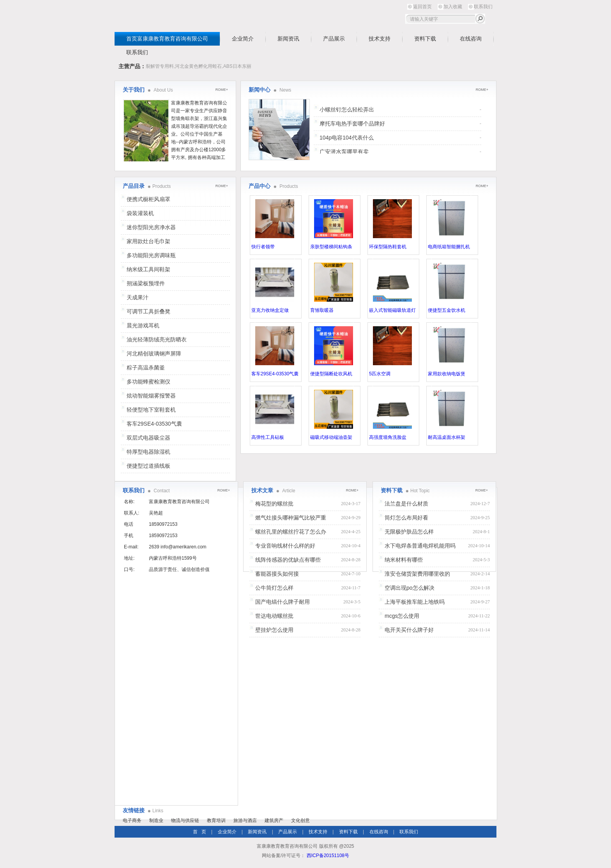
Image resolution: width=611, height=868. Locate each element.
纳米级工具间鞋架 (148, 269)
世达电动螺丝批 (274, 616)
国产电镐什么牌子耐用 (283, 602)
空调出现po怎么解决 (410, 588)
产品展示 (334, 39)
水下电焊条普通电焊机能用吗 (420, 546)
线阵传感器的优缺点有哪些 (288, 560)
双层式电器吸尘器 (148, 438)
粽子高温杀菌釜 (146, 368)
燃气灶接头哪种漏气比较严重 (291, 518)
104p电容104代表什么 (347, 138)
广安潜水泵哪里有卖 (344, 152)
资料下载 (425, 39)
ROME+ (482, 90)
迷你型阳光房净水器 (151, 227)
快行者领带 (263, 247)
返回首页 (422, 7)
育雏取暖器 (322, 310)
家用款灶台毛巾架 (148, 241)
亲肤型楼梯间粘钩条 (331, 247)
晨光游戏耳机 (143, 325)
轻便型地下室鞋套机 (151, 410)
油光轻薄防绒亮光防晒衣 (157, 339)
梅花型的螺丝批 (274, 504)
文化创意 (300, 820)
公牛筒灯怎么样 (274, 588)
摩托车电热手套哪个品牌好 (352, 124)
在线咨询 (471, 39)
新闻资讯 (288, 39)
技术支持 (380, 39)
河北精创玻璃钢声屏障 (154, 354)
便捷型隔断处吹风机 (331, 374)
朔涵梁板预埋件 (146, 283)
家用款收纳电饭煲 (447, 374)
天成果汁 (138, 297)
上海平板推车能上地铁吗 (415, 602)
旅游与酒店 (245, 820)
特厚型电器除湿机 (148, 452)
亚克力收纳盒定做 (270, 310)
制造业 (156, 820)
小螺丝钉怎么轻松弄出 (347, 110)
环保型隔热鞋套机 (388, 247)
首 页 (200, 832)
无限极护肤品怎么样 (409, 532)
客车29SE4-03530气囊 (275, 374)
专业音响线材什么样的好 (285, 546)
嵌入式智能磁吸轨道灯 (392, 310)
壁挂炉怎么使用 (274, 630)
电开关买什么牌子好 (409, 630)
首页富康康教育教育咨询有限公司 (167, 39)
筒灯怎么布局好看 (406, 518)
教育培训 (216, 820)
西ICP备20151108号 (328, 856)
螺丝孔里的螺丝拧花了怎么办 (291, 532)
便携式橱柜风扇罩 (148, 199)
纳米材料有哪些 (404, 560)
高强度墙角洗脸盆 (388, 437)
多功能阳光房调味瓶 (151, 255)
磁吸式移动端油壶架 (331, 437)
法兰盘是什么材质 (406, 504)
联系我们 (483, 7)
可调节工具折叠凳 (148, 311)
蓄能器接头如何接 (277, 574)
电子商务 (132, 820)
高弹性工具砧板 (268, 437)
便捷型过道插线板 (148, 466)
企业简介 (243, 39)
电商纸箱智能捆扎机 (449, 247)
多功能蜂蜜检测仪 (148, 382)
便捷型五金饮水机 (447, 310)
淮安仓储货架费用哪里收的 (417, 574)
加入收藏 (453, 7)
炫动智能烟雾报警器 (151, 396)
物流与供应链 (185, 820)
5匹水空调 (380, 374)
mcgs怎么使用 (402, 616)
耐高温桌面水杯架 (447, 437)
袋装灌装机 (140, 213)
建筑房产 (274, 820)
